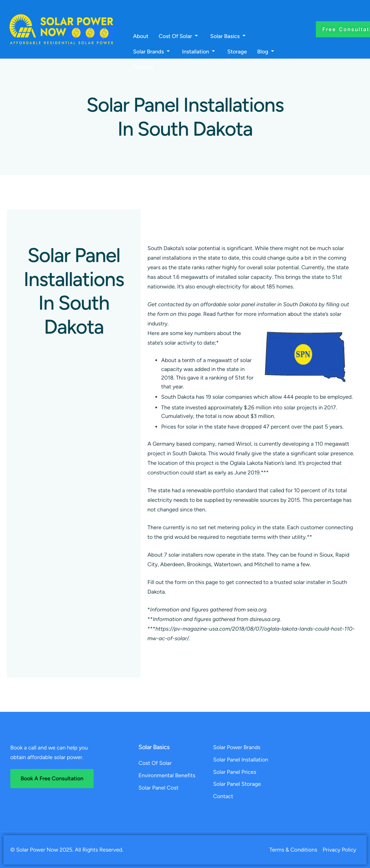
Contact (143, 67)
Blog (266, 52)
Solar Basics (228, 36)
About (141, 36)
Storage (237, 52)
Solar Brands (151, 52)
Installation (199, 52)
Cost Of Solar (178, 36)
